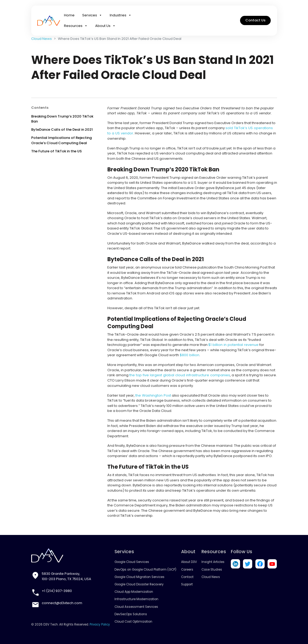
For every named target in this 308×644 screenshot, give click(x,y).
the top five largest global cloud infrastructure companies (179, 375)
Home (69, 16)
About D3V (189, 562)
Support (187, 584)
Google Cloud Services (132, 562)
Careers (187, 569)
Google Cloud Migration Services (140, 576)
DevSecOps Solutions (131, 614)
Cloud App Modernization (134, 591)
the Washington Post (153, 395)
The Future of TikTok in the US (56, 151)
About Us (105, 26)
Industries (121, 16)
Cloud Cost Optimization (134, 621)
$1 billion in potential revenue (233, 345)
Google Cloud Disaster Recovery (139, 584)
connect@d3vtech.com (62, 602)
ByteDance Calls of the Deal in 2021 (62, 130)
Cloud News (42, 39)
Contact (187, 576)
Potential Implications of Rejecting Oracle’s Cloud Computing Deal (61, 140)
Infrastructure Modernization (137, 599)
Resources (76, 26)
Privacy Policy (100, 624)
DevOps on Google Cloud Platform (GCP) (146, 569)
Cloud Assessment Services (136, 606)
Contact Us (255, 21)
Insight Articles (213, 562)
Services (92, 16)
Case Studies (212, 569)
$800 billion (189, 355)
